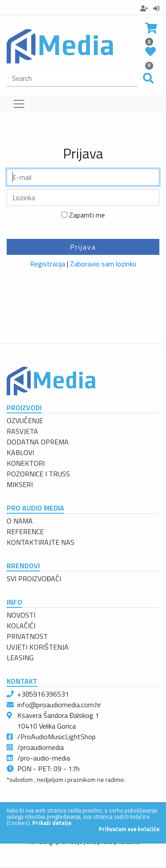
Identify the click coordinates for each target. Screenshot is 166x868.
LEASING (20, 658)
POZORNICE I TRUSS (38, 474)
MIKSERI (20, 484)
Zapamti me (87, 215)
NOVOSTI (21, 615)
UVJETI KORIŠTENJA (38, 647)
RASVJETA (22, 431)
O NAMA (20, 521)
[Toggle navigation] (19, 104)
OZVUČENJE (25, 420)
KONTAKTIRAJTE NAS (41, 542)
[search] (72, 78)
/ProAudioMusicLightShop (56, 737)
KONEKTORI (26, 463)
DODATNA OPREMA (38, 442)
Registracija (48, 264)
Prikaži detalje (52, 823)
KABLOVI (20, 452)
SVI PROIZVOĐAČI (34, 579)
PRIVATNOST (27, 636)
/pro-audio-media (44, 758)
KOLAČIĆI (21, 626)
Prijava (83, 247)
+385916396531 (43, 694)
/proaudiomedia (41, 747)
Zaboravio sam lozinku (103, 264)
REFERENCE (25, 531)
